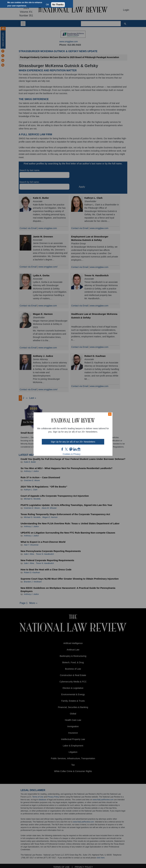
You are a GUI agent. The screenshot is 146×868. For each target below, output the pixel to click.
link (75, 449)
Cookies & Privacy (72, 454)
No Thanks (58, 5)
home (79, 449)
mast (71, 449)
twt (67, 449)
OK (47, 5)
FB (62, 449)
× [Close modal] (110, 414)
